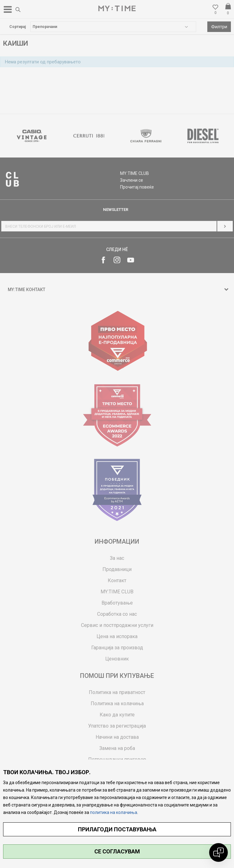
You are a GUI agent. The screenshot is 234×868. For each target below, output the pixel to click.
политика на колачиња (114, 812)
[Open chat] (218, 852)
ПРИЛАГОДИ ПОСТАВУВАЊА (117, 829)
